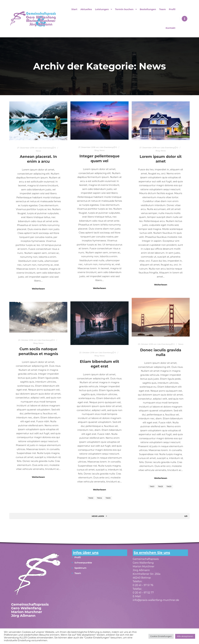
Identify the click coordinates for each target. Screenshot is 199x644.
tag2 (91, 498)
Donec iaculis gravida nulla (161, 352)
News (38, 151)
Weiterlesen (38, 289)
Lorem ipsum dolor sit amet (161, 159)
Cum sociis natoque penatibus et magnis (38, 351)
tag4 (99, 498)
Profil (78, 557)
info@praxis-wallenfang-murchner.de (156, 600)
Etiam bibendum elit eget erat (100, 364)
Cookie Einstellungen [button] (161, 636)
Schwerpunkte (83, 563)
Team (78, 573)
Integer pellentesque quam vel (99, 158)
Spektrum (80, 568)
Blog (96, 150)
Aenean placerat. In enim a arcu (38, 159)
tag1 (152, 487)
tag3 (161, 487)
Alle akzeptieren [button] (185, 636)
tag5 (169, 487)
